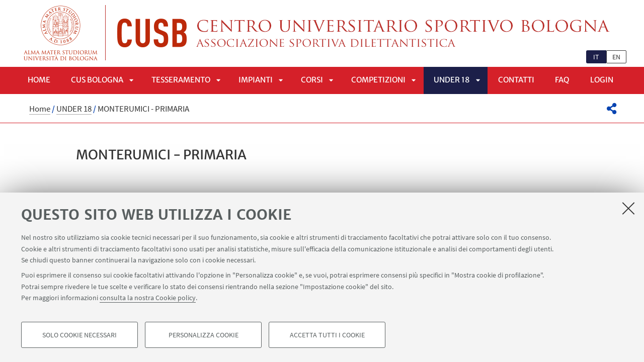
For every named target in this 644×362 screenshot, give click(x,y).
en (616, 57)
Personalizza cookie (204, 335)
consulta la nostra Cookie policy (148, 298)
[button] (612, 109)
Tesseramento (181, 80)
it (596, 57)
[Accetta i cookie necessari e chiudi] (628, 208)
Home (39, 80)
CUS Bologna (97, 80)
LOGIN (602, 80)
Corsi (312, 80)
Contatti (516, 80)
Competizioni (378, 80)
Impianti (256, 80)
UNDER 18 (452, 80)
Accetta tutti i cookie (327, 335)
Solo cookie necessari (79, 335)
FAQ (562, 80)
